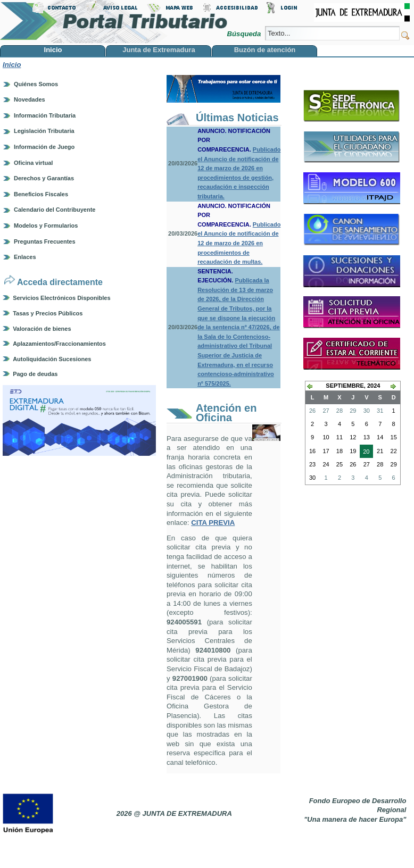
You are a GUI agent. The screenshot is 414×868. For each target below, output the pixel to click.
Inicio (12, 65)
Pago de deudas (35, 374)
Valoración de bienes (42, 329)
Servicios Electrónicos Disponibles (61, 298)
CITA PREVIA (213, 523)
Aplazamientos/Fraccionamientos (59, 344)
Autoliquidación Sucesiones (52, 359)
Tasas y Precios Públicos (48, 313)
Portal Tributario (114, 22)
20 (365, 453)
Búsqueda (245, 34)
